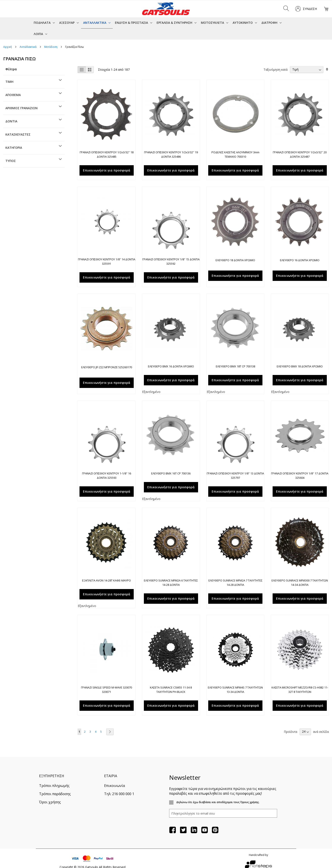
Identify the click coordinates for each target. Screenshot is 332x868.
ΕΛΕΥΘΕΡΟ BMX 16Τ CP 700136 (171, 473)
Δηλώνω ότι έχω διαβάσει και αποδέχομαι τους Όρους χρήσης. (218, 802)
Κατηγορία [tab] (14, 148)
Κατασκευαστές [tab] (18, 134)
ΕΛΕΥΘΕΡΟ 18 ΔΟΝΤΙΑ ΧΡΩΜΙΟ (235, 260)
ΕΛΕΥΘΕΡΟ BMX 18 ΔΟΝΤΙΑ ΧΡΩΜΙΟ (300, 366)
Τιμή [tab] (9, 82)
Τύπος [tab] (11, 161)
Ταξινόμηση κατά (276, 69)
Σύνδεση (310, 9)
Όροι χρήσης (50, 802)
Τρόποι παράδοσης (55, 794)
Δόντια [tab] (11, 121)
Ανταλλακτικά (28, 47)
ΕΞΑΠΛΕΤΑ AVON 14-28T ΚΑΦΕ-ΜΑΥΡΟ (106, 580)
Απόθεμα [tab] (13, 95)
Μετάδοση (51, 47)
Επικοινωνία (114, 786)
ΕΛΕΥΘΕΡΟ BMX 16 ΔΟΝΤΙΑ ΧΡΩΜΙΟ (171, 366)
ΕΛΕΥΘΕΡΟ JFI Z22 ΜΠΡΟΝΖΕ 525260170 (107, 367)
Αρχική (8, 47)
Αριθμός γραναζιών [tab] (21, 108)
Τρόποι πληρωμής (54, 786)
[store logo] (166, 9)
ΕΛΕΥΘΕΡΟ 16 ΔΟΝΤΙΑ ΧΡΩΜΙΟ (300, 260)
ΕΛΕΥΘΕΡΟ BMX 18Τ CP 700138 (235, 366)
